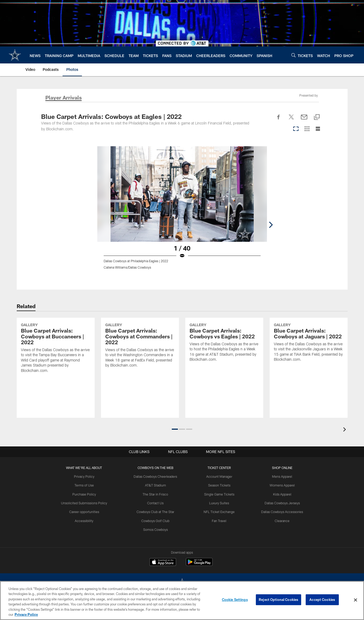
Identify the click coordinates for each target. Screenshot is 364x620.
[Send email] (304, 120)
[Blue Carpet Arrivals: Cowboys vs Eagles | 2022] (224, 365)
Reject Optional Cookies (279, 600)
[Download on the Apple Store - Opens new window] (163, 563)
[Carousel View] (296, 129)
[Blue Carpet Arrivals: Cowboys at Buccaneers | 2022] (56, 370)
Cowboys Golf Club (156, 520)
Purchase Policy (86, 494)
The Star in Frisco (157, 494)
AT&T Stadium (157, 485)
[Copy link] (317, 117)
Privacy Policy (86, 476)
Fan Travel (219, 520)
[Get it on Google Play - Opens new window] (199, 565)
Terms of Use (86, 485)
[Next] (319, 194)
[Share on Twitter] (291, 120)
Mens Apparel (280, 476)
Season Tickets (219, 485)
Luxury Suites (219, 502)
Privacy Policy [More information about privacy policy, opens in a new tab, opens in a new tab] (26, 614)
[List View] (318, 129)
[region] (182, 600)
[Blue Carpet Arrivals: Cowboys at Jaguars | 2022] (309, 365)
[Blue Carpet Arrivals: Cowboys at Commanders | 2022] (140, 368)
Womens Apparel (280, 485)
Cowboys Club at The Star (157, 511)
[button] (175, 429)
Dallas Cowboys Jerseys (280, 502)
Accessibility (86, 520)
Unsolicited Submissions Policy (86, 502)
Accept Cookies (322, 600)
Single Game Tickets (219, 494)
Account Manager (219, 476)
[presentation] (345, 430)
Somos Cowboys (157, 529)
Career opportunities (86, 511)
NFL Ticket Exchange (219, 511)
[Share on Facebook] (279, 120)
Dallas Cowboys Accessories (280, 511)
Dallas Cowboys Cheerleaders (157, 476)
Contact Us (156, 502)
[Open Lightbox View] (182, 211)
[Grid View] (307, 129)
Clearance (280, 520)
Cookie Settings (235, 600)
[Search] (293, 55)
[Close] (356, 600)
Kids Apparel (280, 494)
